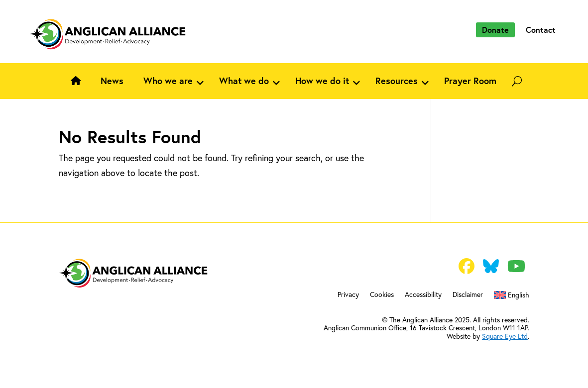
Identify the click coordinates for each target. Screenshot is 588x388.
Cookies (382, 295)
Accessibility (423, 295)
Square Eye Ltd (505, 336)
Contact (541, 30)
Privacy (348, 295)
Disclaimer (468, 295)
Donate (495, 30)
